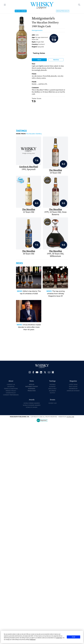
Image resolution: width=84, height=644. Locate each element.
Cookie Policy (11, 393)
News (20, 291)
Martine (56, 60)
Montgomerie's (37, 30)
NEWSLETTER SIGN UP (63, 11)
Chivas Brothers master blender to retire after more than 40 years (30, 327)
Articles (32, 384)
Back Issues (73, 387)
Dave (39, 60)
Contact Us (11, 384)
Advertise (11, 387)
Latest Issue (73, 384)
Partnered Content (32, 386)
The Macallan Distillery (29, 134)
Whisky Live (53, 403)
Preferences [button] (33, 640)
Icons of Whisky (32, 407)
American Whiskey (73, 391)
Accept (74, 637)
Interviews (32, 389)
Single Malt (52, 389)
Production (32, 391)
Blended (52, 387)
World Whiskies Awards (32, 405)
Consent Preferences (11, 395)
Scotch (52, 393)
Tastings (21, 131)
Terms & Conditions (11, 389)
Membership (73, 389)
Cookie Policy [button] (59, 638)
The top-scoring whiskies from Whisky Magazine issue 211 (56, 294)
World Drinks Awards (32, 403)
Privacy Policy (11, 391)
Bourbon (52, 391)
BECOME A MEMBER (21, 11)
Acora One (70, 417)
